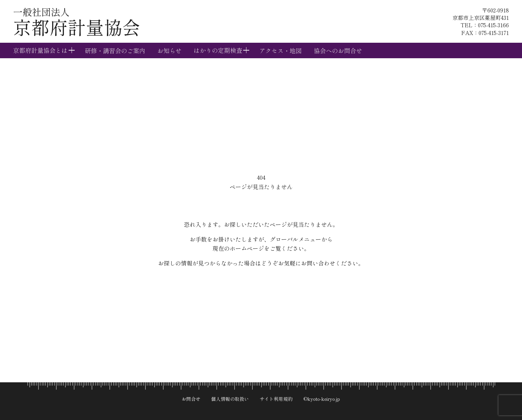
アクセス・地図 (281, 50)
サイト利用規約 (276, 399)
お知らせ (170, 50)
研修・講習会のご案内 (115, 50)
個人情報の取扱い (230, 399)
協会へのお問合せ (338, 50)
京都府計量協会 (77, 23)
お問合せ (191, 399)
